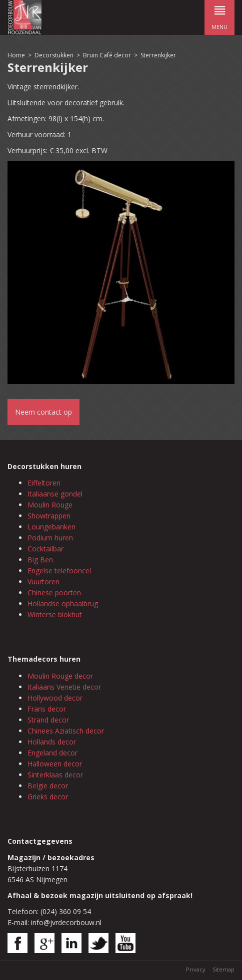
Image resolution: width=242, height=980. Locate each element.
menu (219, 15)
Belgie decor (48, 786)
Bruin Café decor (107, 55)
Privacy (196, 969)
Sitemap (223, 969)
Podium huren (50, 538)
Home (16, 55)
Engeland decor (52, 753)
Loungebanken (51, 527)
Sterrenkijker (158, 55)
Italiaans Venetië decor (64, 687)
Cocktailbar (45, 549)
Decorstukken (54, 55)
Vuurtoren (43, 582)
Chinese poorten (54, 593)
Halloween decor (55, 764)
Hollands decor (52, 742)
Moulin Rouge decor (60, 676)
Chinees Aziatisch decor (66, 731)
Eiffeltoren (44, 483)
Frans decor (47, 709)
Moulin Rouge (50, 505)
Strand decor (48, 720)
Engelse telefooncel (59, 571)
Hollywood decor (55, 698)
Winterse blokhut (55, 614)
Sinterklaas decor (55, 775)
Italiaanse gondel (55, 494)
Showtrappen (49, 516)
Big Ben (40, 560)
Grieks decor (48, 797)
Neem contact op (43, 412)
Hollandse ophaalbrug (63, 604)
